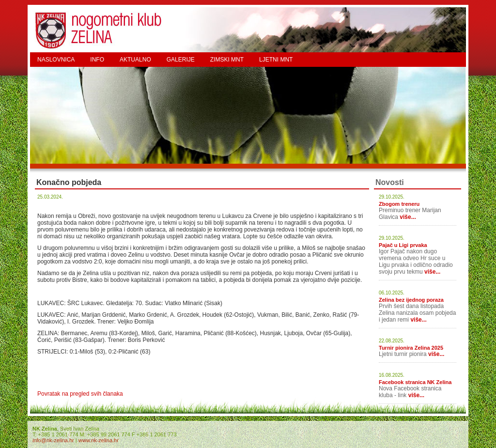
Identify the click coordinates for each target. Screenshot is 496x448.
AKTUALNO (135, 60)
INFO (97, 60)
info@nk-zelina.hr (53, 440)
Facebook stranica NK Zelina (415, 382)
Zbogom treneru (399, 204)
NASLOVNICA (56, 60)
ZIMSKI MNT (227, 60)
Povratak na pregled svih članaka (80, 394)
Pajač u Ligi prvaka (403, 245)
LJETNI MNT (276, 60)
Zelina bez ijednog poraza (411, 300)
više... (408, 217)
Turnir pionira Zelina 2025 (411, 348)
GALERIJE (181, 60)
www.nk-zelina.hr (99, 440)
